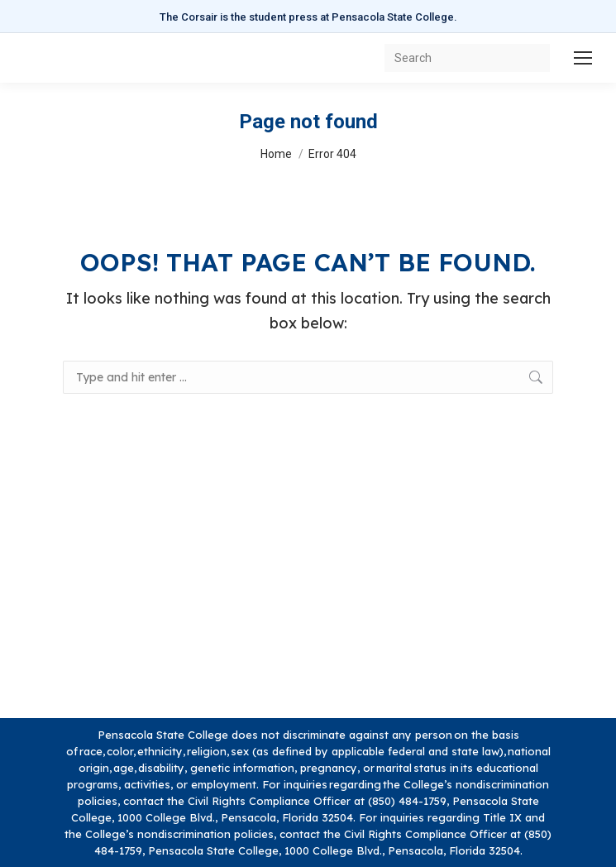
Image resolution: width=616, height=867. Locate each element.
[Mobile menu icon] (583, 58)
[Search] (467, 58)
